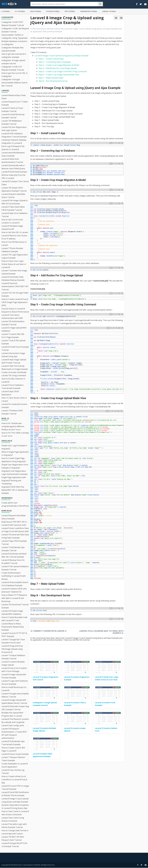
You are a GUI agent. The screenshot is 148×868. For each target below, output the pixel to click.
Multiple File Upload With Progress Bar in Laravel (12, 714)
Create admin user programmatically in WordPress (15, 504)
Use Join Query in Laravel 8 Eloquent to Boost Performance (15, 310)
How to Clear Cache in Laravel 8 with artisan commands (15, 813)
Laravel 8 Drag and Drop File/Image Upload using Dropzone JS (12, 649)
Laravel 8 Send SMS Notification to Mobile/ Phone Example (15, 794)
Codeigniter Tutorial (89, 11)
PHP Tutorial (70, 11)
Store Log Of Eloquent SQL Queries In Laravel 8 (13, 148)
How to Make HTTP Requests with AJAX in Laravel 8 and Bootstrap (14, 598)
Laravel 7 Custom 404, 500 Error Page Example (13, 336)
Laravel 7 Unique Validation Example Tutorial (13, 657)
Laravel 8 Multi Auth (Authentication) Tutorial (12, 161)
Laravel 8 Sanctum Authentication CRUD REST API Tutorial (15, 286)
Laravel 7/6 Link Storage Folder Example (15, 294)
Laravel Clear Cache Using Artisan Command (13, 819)
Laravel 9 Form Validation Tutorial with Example (12, 387)
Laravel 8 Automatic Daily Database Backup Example (13, 278)
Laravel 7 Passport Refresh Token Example (13, 759)
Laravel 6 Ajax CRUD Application (10, 393)
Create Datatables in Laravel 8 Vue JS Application (15, 765)
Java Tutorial (36, 11)
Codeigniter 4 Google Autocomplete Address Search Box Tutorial (14, 83)
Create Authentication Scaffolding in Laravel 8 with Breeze (14, 576)
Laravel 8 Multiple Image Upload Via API (12, 228)
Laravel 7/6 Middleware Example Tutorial (12, 122)
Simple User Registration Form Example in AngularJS (15, 466)
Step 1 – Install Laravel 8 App (51, 59)
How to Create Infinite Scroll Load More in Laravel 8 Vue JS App (14, 780)
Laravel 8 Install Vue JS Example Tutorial (15, 348)
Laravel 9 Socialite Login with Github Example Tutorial (14, 826)
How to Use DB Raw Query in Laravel (14, 243)
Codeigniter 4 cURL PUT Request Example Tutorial (13, 68)
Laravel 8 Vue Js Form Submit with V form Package (14, 670)
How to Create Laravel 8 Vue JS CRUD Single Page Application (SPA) (15, 302)
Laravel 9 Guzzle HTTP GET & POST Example (14, 635)
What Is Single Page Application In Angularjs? (15, 453)
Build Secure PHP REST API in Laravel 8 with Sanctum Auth (14, 523)
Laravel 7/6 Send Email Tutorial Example (15, 606)
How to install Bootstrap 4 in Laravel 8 (14, 689)
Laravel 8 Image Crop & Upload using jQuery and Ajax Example (15, 800)
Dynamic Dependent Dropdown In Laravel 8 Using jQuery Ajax (15, 807)
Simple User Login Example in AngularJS (14, 447)
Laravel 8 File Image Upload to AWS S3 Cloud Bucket (15, 202)
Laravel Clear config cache (13, 725)
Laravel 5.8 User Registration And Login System (14, 129)
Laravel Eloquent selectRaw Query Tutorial (13, 196)
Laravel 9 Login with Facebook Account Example (15, 682)
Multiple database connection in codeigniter (14, 43)
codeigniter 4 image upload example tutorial (13, 62)
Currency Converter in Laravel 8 (48, 631)
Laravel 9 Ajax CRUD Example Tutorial (14, 543)
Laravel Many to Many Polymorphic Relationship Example (13, 627)
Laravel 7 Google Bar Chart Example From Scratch (13, 641)
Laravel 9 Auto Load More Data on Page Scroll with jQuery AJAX (15, 530)
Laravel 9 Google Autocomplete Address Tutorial (15, 695)
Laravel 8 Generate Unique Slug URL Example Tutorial (15, 708)
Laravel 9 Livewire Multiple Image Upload (13, 663)
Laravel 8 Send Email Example (14, 172)
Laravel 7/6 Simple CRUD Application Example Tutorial (14, 189)
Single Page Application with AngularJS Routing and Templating (14, 480)
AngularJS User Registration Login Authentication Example (15, 473)
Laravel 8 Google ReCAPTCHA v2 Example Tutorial (14, 845)
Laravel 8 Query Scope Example (15, 754)
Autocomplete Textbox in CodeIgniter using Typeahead (14, 36)
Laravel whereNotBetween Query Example (13, 154)
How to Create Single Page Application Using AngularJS (14, 460)
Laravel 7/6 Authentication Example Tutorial (13, 323)
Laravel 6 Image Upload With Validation (14, 329)
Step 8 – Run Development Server (53, 81)
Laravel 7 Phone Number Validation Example (12, 250)
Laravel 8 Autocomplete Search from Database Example (15, 584)
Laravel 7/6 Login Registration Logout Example (15, 256)
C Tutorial (6, 11)
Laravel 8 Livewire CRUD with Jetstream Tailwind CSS (14, 590)
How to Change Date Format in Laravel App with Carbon (15, 832)
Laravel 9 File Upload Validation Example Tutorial (15, 568)
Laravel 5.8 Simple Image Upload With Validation (12, 612)
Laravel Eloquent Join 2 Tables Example (15, 103)
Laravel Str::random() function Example (14, 406)
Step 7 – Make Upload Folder (51, 78)
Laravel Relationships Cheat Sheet (14, 97)
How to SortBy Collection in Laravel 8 (13, 380)
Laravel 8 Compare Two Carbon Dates (15, 183)
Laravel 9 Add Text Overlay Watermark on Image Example (15, 368)
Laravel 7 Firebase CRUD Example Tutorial (12, 412)
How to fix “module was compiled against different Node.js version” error (13, 426)
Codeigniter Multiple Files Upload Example (13, 49)
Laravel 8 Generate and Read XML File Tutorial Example (14, 555)
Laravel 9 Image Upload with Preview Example (14, 676)
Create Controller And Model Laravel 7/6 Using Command (14, 374)
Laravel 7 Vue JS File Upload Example (13, 342)
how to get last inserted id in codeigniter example (14, 56)
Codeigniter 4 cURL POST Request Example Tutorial (13, 24)
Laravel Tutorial (109, 11)
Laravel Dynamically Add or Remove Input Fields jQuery (13, 167)
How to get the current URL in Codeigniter (15, 75)
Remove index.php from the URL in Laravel (13, 177)
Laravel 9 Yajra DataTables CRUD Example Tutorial (13, 208)
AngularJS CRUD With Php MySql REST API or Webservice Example (15, 490)
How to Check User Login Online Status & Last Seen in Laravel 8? (14, 264)
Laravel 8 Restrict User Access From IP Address (14, 237)
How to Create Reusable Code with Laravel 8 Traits (14, 619)
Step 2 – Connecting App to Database (55, 62)
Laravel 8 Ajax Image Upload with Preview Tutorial (14, 361)
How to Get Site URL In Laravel (15, 232)
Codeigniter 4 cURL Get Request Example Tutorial (15, 30)
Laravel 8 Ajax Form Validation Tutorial (15, 215)
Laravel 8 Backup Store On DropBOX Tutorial (13, 562)
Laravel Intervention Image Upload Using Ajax (13, 355)
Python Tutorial (53, 11)
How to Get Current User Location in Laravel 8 (12, 221)
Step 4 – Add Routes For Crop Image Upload (58, 68)
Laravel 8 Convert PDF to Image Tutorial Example (15, 787)
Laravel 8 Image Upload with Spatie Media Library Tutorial (14, 702)
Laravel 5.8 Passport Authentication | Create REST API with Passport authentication (14, 733)
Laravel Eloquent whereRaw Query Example (14, 517)
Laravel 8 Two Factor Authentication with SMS (12, 317)
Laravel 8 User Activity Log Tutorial (13, 772)
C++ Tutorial (20, 11)
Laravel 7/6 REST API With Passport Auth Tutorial (13, 838)
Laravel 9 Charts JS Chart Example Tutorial (12, 110)
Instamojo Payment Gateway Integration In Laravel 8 (14, 141)
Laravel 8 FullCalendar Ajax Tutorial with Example (13, 743)
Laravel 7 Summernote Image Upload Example (14, 272)
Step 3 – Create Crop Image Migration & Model (59, 65)
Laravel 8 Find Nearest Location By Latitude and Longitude (15, 721)
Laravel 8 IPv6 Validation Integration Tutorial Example (14, 135)
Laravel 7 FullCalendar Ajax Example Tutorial (13, 549)
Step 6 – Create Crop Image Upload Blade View (59, 75)
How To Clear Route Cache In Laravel (14, 399)
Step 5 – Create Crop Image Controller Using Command (63, 71)
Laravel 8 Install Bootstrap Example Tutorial (13, 116)
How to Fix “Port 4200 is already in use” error (15, 434)
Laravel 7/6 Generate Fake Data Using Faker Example (15, 536)
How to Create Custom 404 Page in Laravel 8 (13, 749)
